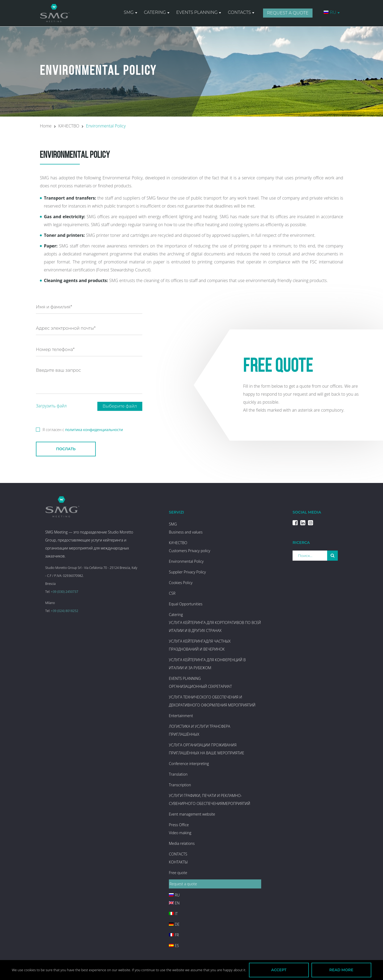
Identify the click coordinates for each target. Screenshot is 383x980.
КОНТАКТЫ (178, 862)
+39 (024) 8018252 (65, 611)
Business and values (186, 532)
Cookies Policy (181, 583)
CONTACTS (240, 13)
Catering (155, 13)
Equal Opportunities (186, 604)
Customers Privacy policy (190, 551)
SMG (129, 13)
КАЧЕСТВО (69, 126)
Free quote (178, 873)
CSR (172, 593)
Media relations (182, 843)
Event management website (192, 814)
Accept (279, 970)
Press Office (179, 825)
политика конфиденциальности (94, 430)
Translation (178, 774)
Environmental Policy (186, 561)
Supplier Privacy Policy (187, 572)
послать (66, 449)
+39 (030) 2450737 (65, 592)
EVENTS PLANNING (197, 13)
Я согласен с (79, 429)
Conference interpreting (189, 764)
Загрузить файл (51, 406)
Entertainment (181, 716)
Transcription (180, 785)
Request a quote (288, 13)
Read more (341, 970)
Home (46, 126)
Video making (180, 833)
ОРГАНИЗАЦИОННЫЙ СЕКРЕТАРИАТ (200, 686)
